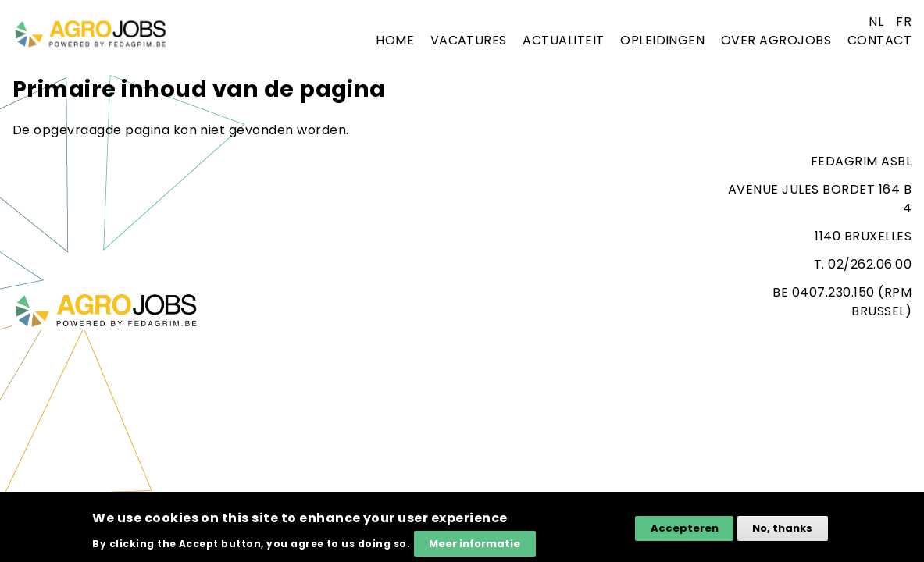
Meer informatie (474, 549)
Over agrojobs (776, 40)
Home (395, 40)
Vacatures (469, 40)
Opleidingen (662, 40)
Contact (879, 40)
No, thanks (782, 534)
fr (904, 21)
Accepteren (685, 534)
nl (876, 21)
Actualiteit (563, 40)
